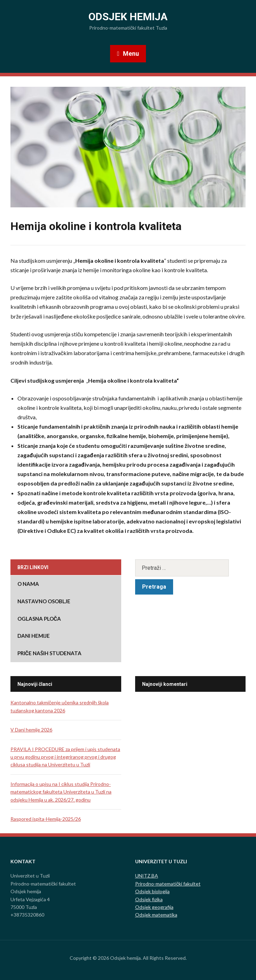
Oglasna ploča (39, 619)
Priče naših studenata (49, 653)
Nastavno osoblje (44, 601)
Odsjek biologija (152, 891)
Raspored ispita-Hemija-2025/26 (46, 819)
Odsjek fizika (149, 899)
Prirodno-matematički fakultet (168, 884)
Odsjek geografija (154, 907)
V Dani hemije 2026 (31, 730)
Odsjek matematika (156, 915)
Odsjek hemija (128, 17)
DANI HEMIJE (34, 636)
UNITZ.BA (147, 876)
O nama (28, 584)
